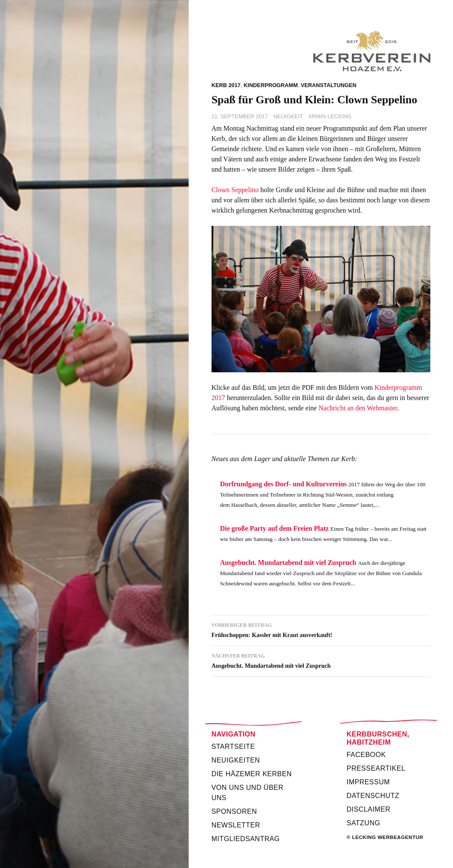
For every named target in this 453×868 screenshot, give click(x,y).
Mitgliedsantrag (246, 839)
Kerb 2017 (226, 85)
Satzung (363, 823)
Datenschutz (373, 796)
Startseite (233, 747)
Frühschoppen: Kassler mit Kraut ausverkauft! (321, 629)
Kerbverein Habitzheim (321, 51)
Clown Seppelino (235, 190)
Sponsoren (234, 811)
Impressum (368, 782)
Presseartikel (376, 768)
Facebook (366, 755)
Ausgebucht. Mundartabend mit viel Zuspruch (288, 563)
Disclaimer (369, 809)
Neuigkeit (288, 116)
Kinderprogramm (271, 85)
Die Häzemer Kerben (252, 774)
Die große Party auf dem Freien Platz (274, 528)
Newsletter (236, 825)
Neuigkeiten (236, 760)
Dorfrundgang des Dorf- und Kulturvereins (284, 484)
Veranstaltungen (329, 85)
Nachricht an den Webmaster (358, 408)
